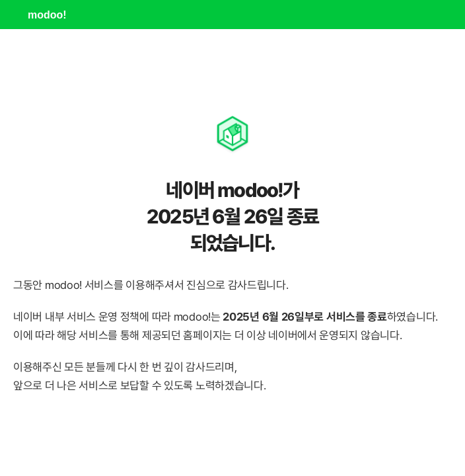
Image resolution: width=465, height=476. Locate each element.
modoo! (47, 15)
